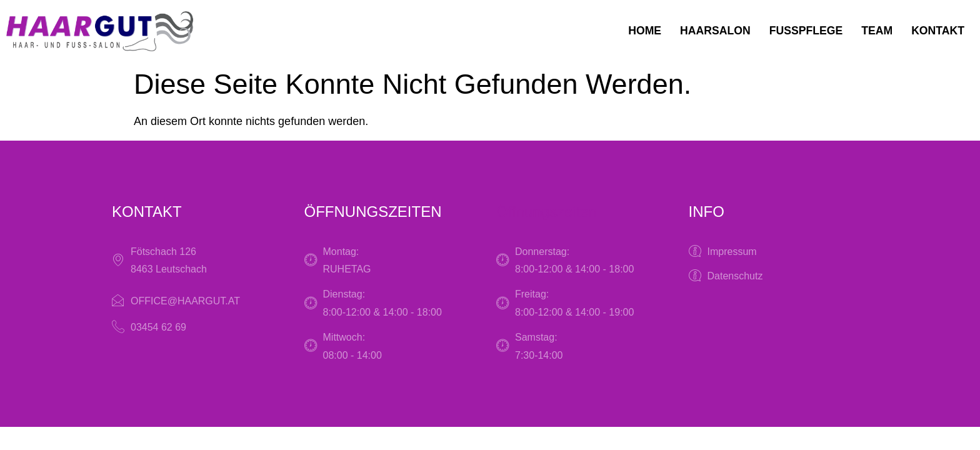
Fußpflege (803, 31)
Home (639, 31)
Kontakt (937, 31)
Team (875, 31)
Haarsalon (711, 31)
